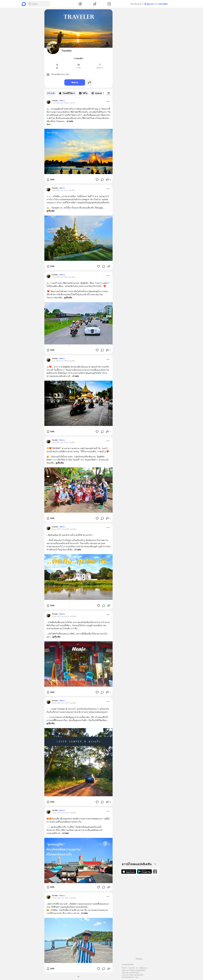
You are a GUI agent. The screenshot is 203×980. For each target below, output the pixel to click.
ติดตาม (75, 82)
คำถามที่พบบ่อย (141, 968)
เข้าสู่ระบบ (149, 4)
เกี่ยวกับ (124, 968)
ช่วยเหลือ (132, 968)
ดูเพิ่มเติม (51, 211)
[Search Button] (30, 4)
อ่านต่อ (70, 121)
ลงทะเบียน (163, 4)
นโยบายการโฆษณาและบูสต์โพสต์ (133, 970)
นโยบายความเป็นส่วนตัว (130, 973)
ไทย (137, 977)
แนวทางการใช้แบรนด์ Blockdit (132, 975)
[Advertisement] (139, 917)
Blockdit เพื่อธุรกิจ (128, 977)
